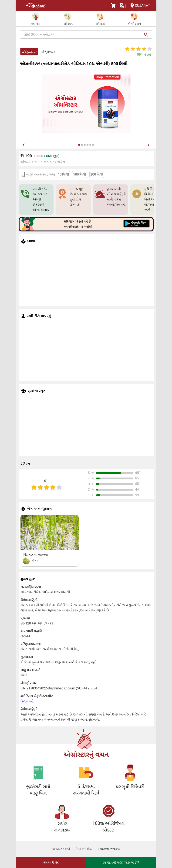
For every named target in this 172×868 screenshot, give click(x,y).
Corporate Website (109, 849)
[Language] (123, 6)
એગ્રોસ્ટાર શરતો (61, 849)
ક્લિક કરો (27, 701)
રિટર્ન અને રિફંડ (84, 849)
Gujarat (139, 6)
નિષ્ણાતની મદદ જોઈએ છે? (121, 862)
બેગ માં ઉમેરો (51, 862)
